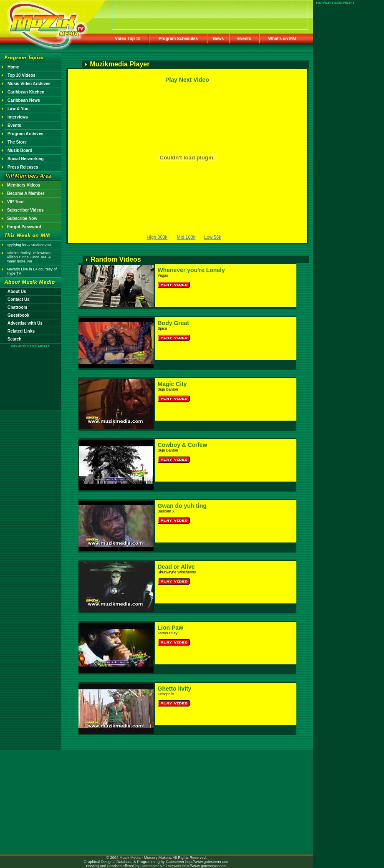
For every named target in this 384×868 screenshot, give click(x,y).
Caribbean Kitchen (26, 92)
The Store (17, 142)
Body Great (173, 323)
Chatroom (17, 307)
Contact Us (19, 299)
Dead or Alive (176, 567)
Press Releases (23, 167)
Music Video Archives (29, 84)
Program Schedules (178, 39)
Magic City (172, 384)
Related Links (21, 331)
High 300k (157, 237)
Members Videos (24, 185)
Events (244, 39)
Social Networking (26, 159)
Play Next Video (187, 80)
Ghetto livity (175, 689)
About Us (17, 291)
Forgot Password (24, 227)
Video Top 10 (128, 39)
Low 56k (213, 237)
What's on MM (282, 39)
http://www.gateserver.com (207, 862)
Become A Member (26, 193)
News (218, 39)
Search (14, 339)
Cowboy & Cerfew (183, 445)
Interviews (18, 117)
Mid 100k (186, 237)
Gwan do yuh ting (182, 506)
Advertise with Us (25, 323)
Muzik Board (20, 150)
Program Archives (25, 134)
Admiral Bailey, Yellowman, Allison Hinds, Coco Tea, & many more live (29, 257)
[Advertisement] (31, 372)
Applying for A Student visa (29, 245)
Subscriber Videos (25, 210)
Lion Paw (171, 628)
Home (13, 67)
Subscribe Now (22, 218)
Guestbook (18, 315)
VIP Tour (15, 202)
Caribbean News (24, 100)
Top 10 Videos (21, 75)
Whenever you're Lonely (191, 270)
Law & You (18, 109)
